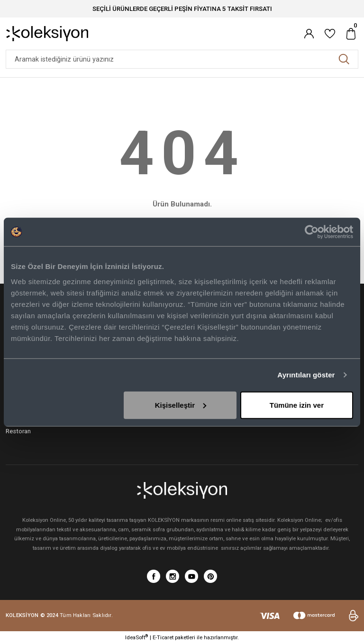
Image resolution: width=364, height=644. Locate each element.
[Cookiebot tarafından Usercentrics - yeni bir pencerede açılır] (312, 232)
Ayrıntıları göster (306, 375)
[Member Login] (309, 34)
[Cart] (351, 34)
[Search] (182, 59)
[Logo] (47, 33)
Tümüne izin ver (297, 405)
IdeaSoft (136, 637)
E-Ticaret (163, 637)
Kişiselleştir (181, 405)
